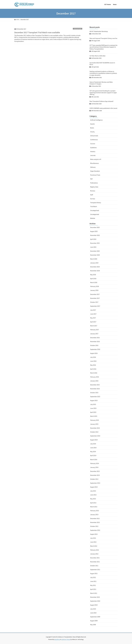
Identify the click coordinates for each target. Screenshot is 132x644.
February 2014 (95, 463)
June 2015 (93, 408)
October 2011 (94, 566)
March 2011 (94, 593)
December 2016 (95, 338)
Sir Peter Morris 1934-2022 (97, 56)
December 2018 (95, 267)
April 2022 (93, 239)
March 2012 (94, 546)
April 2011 (93, 589)
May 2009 (93, 625)
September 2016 (95, 349)
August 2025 (94, 231)
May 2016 (93, 365)
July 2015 (93, 404)
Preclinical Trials (95, 175)
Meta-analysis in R (96, 159)
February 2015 (95, 420)
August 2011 (94, 573)
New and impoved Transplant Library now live (103, 38)
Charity (92, 132)
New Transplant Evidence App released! (101, 101)
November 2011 (95, 562)
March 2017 (94, 326)
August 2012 (94, 534)
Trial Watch (94, 206)
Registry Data (94, 187)
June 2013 (93, 495)
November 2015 (95, 389)
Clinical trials (77, 29)
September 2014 (95, 436)
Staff (92, 195)
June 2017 (93, 314)
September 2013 (95, 483)
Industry (93, 151)
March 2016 (94, 373)
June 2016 (93, 361)
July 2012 (93, 538)
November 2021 (95, 243)
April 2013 (93, 503)
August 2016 (94, 353)
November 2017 (95, 298)
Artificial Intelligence (96, 120)
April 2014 (93, 455)
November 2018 (95, 271)
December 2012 (95, 518)
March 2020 (94, 259)
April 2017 (93, 322)
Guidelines (93, 148)
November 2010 (95, 597)
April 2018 (93, 279)
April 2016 (93, 369)
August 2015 (94, 400)
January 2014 (94, 467)
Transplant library (96, 203)
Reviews (93, 191)
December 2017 (95, 294)
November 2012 (95, 522)
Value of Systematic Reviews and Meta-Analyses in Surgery (101, 83)
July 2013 (93, 491)
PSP (91, 179)
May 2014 (93, 452)
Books (92, 128)
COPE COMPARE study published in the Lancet (103, 108)
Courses (93, 144)
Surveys (93, 199)
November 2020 (95, 255)
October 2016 (94, 345)
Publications (94, 183)
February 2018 (95, 286)
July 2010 (93, 609)
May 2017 (93, 318)
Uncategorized (95, 214)
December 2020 (95, 251)
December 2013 (95, 471)
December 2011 (95, 558)
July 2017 (93, 310)
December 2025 (95, 227)
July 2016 (93, 357)
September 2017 (95, 306)
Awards (92, 124)
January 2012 (94, 554)
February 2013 (95, 511)
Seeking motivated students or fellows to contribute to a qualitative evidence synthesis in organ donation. (103, 73)
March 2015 (94, 416)
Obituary (93, 167)
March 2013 (94, 507)
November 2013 (95, 475)
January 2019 (94, 263)
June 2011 (93, 581)
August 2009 (94, 621)
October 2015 (94, 393)
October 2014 (94, 432)
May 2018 (93, 275)
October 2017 (94, 302)
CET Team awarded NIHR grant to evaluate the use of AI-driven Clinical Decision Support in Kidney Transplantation (103, 47)
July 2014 (93, 444)
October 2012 (94, 526)
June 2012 (93, 542)
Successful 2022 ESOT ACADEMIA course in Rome (102, 64)
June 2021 (93, 247)
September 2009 (95, 617)
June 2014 (93, 448)
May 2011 (93, 585)
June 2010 (93, 613)
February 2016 (95, 377)
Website (93, 218)
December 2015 (95, 385)
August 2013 (94, 487)
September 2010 (95, 601)
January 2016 (94, 381)
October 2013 (94, 479)
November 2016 (95, 341)
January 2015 (94, 424)
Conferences (94, 140)
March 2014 (94, 459)
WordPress (57, 639)
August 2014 (94, 440)
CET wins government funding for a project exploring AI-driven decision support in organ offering (103, 93)
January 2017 (94, 334)
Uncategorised (95, 210)
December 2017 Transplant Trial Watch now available (37, 32)
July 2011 (93, 577)
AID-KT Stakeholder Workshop (99, 31)
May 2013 (93, 499)
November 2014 (95, 428)
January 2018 (94, 290)
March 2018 (94, 282)
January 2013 (94, 515)
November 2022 (95, 235)
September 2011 (95, 570)
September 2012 (95, 530)
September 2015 (95, 397)
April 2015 (93, 412)
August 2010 (94, 605)
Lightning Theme (66, 639)
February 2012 (95, 550)
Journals (93, 155)
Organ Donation (95, 171)
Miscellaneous (94, 163)
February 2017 (95, 330)
